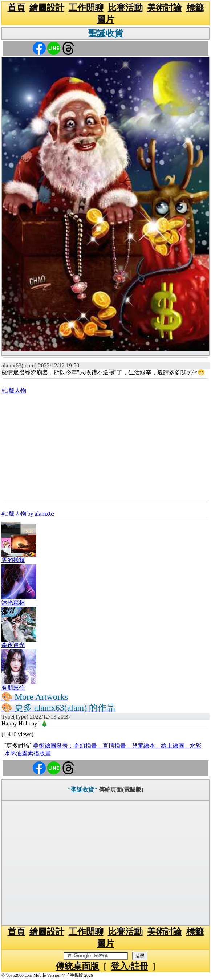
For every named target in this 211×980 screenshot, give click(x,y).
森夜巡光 (13, 645)
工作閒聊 (86, 8)
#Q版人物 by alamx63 (28, 514)
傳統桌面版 (77, 966)
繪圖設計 (47, 8)
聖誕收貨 (106, 33)
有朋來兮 (13, 688)
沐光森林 (13, 603)
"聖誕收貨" (82, 790)
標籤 (195, 8)
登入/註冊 (129, 966)
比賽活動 (125, 8)
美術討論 (165, 8)
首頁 (16, 8)
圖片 (106, 19)
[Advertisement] (106, 447)
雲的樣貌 (13, 560)
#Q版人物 (14, 391)
